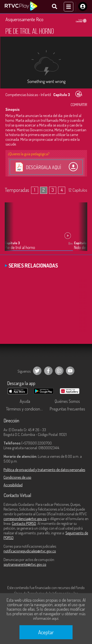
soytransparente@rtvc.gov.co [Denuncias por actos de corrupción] (25, 564)
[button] (81, 230)
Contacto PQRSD (24, 523)
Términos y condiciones (25, 409)
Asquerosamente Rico (24, 19)
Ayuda (25, 401)
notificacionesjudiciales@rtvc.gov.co (30, 551)
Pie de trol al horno (20, 247)
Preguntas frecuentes (67, 409)
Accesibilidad (13, 485)
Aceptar (46, 632)
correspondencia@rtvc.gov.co (25, 519)
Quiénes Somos (67, 401)
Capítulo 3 (12, 243)
